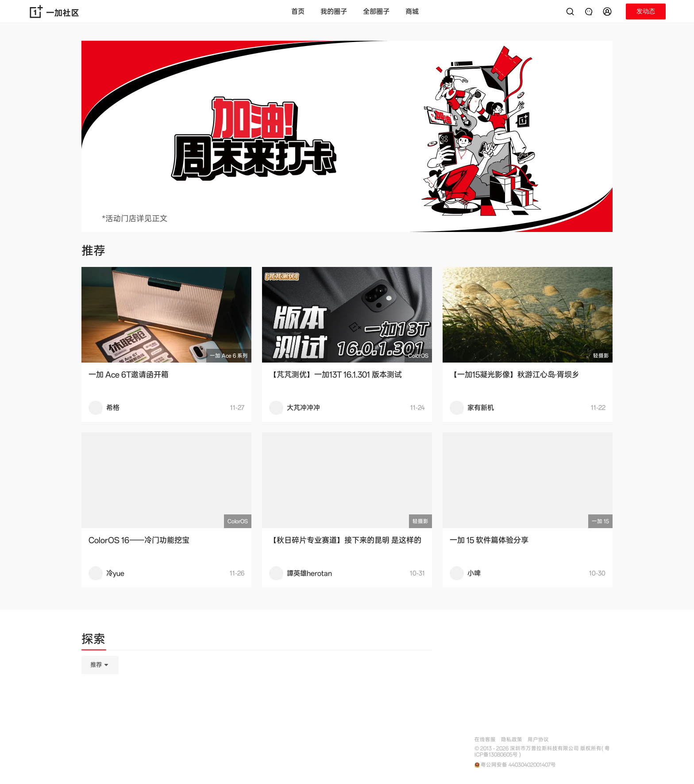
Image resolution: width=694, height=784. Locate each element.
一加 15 (600, 521)
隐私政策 (512, 740)
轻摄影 (601, 356)
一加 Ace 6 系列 (229, 356)
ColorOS (418, 356)
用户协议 (538, 740)
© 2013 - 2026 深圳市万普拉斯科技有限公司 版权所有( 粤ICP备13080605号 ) (542, 752)
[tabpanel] (257, 709)
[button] (609, 12)
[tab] (93, 641)
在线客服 (485, 740)
